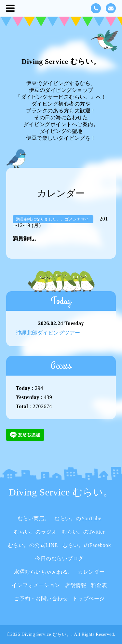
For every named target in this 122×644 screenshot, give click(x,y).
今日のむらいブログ (59, 558)
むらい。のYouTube (78, 518)
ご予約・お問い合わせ (41, 599)
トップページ (89, 599)
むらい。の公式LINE (33, 545)
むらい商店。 (34, 518)
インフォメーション (36, 585)
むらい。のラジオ (35, 532)
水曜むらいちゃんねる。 (44, 572)
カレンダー (91, 572)
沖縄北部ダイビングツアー (48, 333)
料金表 (99, 585)
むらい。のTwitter (83, 532)
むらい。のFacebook (87, 545)
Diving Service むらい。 (61, 61)
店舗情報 (75, 585)
